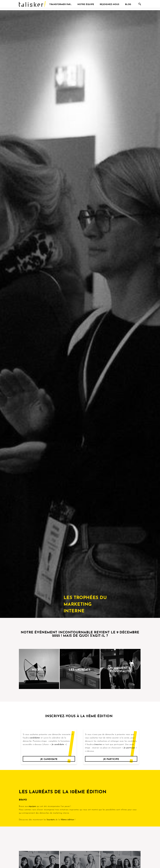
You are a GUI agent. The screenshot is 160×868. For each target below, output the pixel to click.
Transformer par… (61, 4)
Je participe (111, 759)
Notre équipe (86, 4)
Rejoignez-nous (109, 4)
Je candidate (49, 759)
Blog (128, 4)
